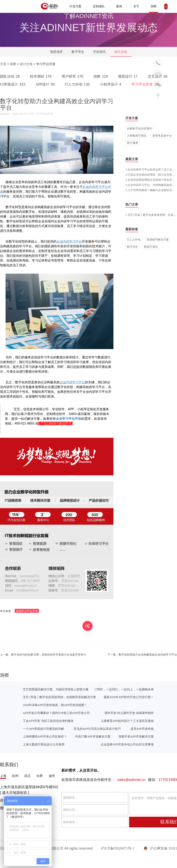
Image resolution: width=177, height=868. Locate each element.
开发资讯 (99, 52)
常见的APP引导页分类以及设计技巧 (97, 729)
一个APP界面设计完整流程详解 (43, 729)
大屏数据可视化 (137, 136)
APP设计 (46, 84)
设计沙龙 (121, 52)
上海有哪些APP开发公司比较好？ (45, 736)
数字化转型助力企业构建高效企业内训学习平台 (142, 655)
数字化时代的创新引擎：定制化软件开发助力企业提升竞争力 (43, 655)
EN (166, 6)
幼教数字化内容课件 (139, 128)
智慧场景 (56, 52)
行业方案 (75, 6)
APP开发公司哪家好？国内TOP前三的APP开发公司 (56, 713)
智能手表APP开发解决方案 (136, 736)
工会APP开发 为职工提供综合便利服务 (48, 721)
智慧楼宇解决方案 (158, 240)
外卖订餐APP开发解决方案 (93, 736)
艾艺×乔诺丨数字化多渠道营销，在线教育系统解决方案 (59, 697)
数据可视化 (151, 247)
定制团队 (99, 6)
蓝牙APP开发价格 (142, 729)
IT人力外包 (78, 84)
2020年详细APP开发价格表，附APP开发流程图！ (55, 705)
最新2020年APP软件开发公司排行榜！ (129, 697)
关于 (136, 6)
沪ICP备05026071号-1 (118, 848)
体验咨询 (52, 6)
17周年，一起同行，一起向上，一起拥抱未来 (124, 689)
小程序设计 (111, 84)
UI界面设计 (13, 84)
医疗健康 (133, 143)
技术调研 (41, 76)
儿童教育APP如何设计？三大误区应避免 (127, 721)
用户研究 (73, 76)
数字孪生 (78, 52)
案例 (119, 6)
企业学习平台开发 (69, 419)
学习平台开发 (145, 84)
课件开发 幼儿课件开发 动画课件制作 (129, 713)
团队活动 (11, 76)
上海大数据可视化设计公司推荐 (44, 744)
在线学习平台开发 (27, 611)
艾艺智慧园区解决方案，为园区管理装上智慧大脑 (56, 689)
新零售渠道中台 (162, 136)
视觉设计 (129, 76)
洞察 (154, 6)
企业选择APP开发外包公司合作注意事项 (127, 744)
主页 (3, 64)
